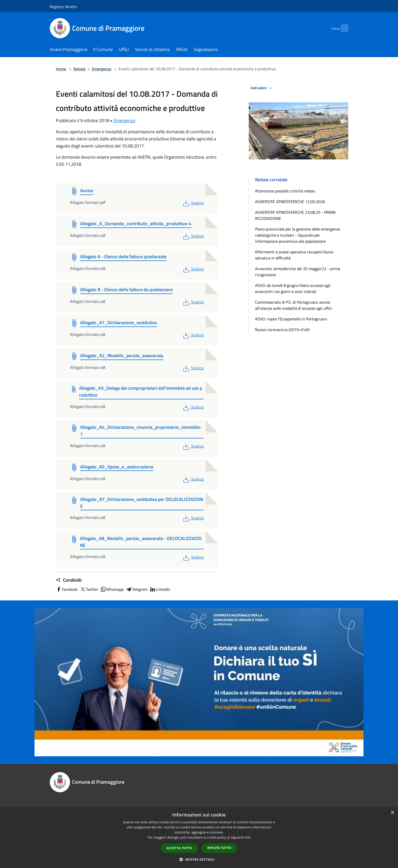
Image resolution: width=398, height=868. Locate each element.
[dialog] (199, 838)
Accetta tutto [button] (179, 848)
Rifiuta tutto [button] (219, 848)
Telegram (137, 589)
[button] (199, 859)
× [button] (392, 813)
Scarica (193, 203)
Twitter (89, 589)
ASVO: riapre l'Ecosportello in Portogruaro (291, 319)
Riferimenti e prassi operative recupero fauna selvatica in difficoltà (294, 255)
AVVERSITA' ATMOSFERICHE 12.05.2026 (290, 202)
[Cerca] (342, 28)
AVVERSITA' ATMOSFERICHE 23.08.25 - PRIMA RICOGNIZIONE (295, 215)
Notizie (79, 69)
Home (61, 69)
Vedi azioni (262, 88)
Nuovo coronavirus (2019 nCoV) (282, 330)
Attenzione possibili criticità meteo (285, 191)
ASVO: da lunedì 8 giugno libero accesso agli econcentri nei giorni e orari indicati (293, 288)
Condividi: (69, 580)
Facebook (67, 589)
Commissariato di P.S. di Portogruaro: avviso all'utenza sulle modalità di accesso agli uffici (294, 305)
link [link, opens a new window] (248, 837)
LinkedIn (160, 589)
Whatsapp (112, 589)
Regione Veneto (63, 7)
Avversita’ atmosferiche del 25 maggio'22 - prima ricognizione (298, 272)
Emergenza (102, 69)
